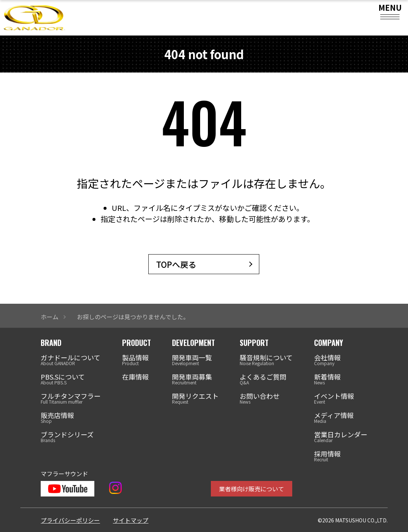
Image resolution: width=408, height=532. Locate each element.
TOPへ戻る (176, 264)
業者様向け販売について (252, 489)
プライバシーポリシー (70, 520)
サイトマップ (131, 520)
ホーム (50, 317)
